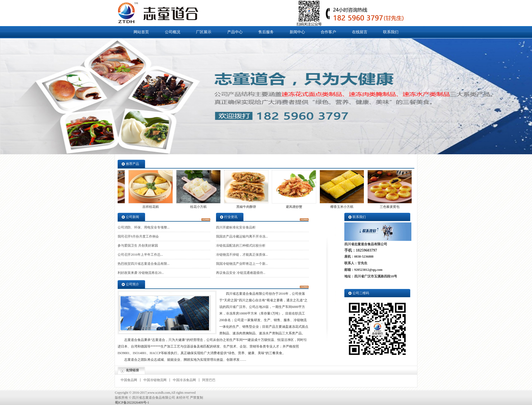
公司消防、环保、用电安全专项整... (144, 227)
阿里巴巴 (209, 380)
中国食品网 (129, 380)
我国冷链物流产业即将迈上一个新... (242, 264)
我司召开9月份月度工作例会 (138, 236)
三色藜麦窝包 (388, 207)
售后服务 (266, 32)
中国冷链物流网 (155, 380)
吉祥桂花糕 (149, 207)
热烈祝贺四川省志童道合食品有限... (144, 264)
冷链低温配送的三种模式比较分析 (241, 246)
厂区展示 (204, 32)
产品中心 (235, 32)
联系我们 (391, 32)
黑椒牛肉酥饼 (245, 207)
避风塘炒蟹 (293, 207)
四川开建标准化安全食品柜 (236, 227)
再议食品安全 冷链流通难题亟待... (241, 273)
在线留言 (360, 32)
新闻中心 (297, 32)
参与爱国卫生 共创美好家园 (138, 246)
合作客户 (328, 32)
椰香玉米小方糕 (340, 207)
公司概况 (173, 32)
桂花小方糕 (197, 207)
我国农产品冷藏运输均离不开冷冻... (242, 236)
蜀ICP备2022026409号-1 (132, 403)
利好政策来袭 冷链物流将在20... (141, 273)
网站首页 (141, 32)
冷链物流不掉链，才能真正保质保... (242, 255)
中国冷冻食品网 (184, 380)
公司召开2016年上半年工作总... (140, 255)
